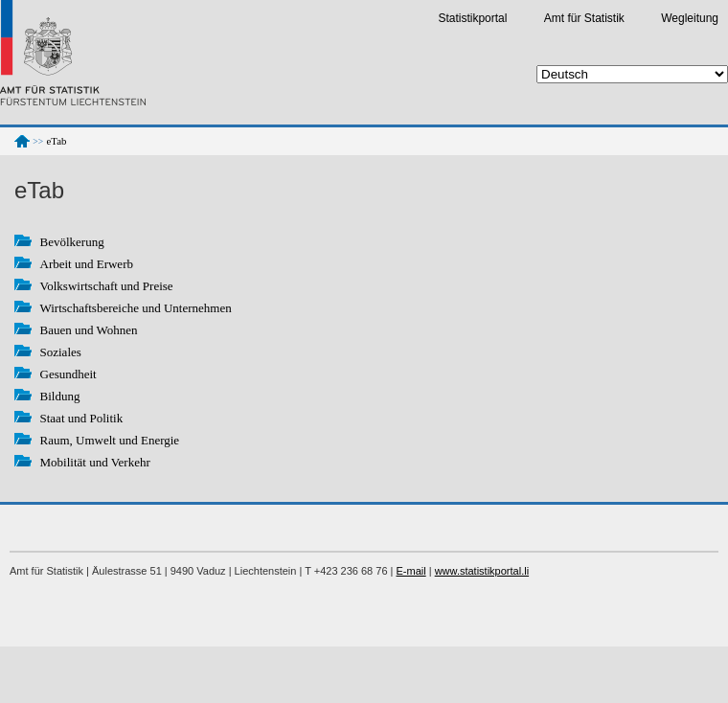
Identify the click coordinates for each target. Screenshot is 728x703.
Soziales (61, 352)
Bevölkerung (72, 242)
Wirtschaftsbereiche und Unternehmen (136, 308)
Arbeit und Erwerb (87, 264)
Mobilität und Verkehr (95, 462)
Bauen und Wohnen (89, 330)
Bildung (60, 396)
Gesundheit (68, 374)
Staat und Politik (82, 418)
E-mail (411, 571)
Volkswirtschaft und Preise (107, 286)
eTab (57, 141)
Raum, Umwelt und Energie (110, 440)
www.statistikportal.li (482, 571)
